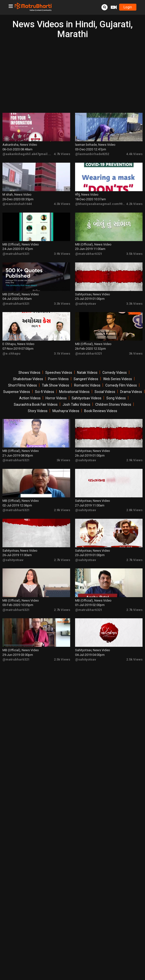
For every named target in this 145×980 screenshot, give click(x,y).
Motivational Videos (74, 384)
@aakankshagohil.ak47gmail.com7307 (32, 152)
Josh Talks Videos (76, 397)
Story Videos (38, 404)
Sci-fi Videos (45, 384)
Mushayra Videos (66, 404)
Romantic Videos (87, 378)
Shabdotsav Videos (28, 372)
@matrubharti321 (16, 249)
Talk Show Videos (56, 378)
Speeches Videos (59, 365)
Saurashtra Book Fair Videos (36, 397)
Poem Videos (58, 372)
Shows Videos (29, 365)
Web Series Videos (118, 372)
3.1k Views (62, 346)
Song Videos (116, 391)
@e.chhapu (11, 346)
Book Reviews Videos (101, 404)
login (128, 7)
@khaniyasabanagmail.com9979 (100, 201)
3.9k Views (62, 249)
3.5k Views (134, 249)
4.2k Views (134, 201)
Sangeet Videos (86, 372)
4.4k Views (134, 152)
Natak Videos (87, 365)
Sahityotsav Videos (87, 391)
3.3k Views (62, 297)
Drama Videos (131, 384)
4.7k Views (62, 152)
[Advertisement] (72, 76)
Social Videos (105, 384)
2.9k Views (134, 451)
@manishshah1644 (17, 201)
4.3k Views (62, 201)
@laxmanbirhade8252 (92, 152)
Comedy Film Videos (121, 378)
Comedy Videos (115, 365)
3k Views (136, 346)
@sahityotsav (86, 297)
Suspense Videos (17, 384)
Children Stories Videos (113, 397)
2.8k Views (134, 499)
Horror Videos (56, 391)
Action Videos (30, 391)
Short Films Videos (23, 378)
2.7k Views (62, 548)
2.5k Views (62, 645)
